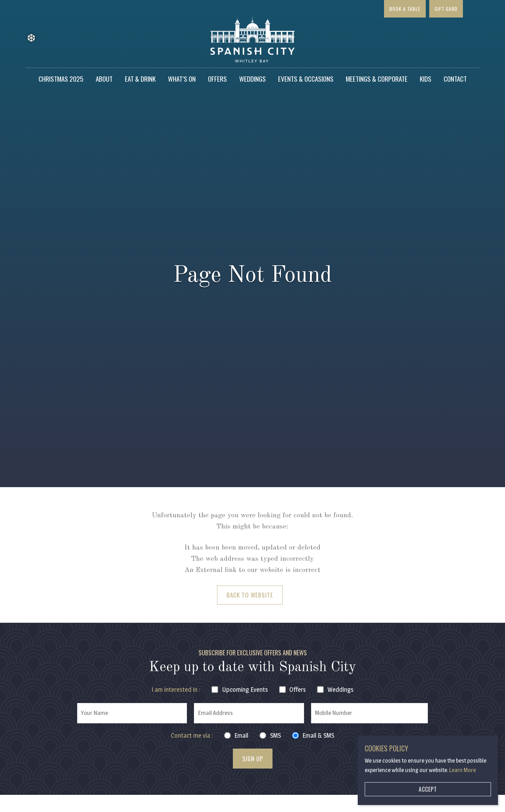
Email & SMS (318, 735)
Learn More (463, 770)
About (104, 79)
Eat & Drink (140, 79)
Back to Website (250, 595)
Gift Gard (446, 9)
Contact (455, 79)
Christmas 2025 (61, 79)
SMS (275, 735)
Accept (428, 789)
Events (245, 690)
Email (241, 735)
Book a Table (405, 9)
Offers (217, 79)
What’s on (182, 79)
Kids (426, 79)
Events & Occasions (306, 79)
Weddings (252, 79)
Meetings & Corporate (377, 79)
